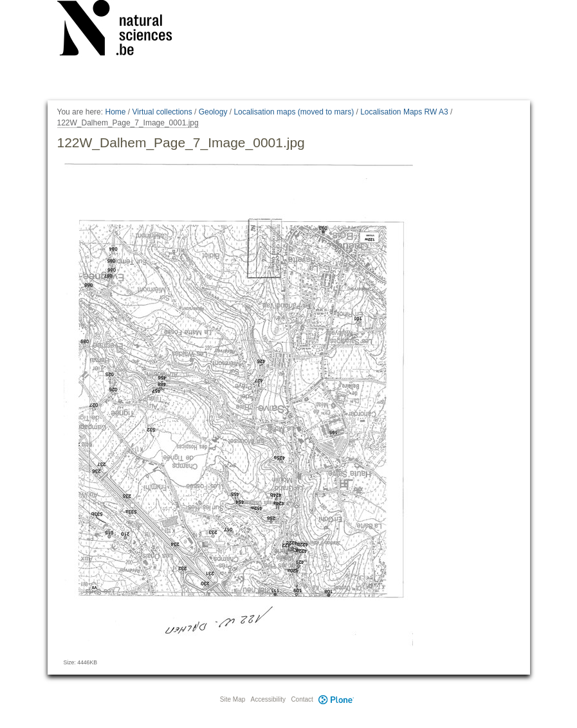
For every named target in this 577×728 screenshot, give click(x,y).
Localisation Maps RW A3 (404, 112)
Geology (213, 112)
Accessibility (268, 699)
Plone (336, 699)
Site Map (233, 699)
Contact (302, 699)
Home (115, 112)
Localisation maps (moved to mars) (294, 112)
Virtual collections (162, 112)
